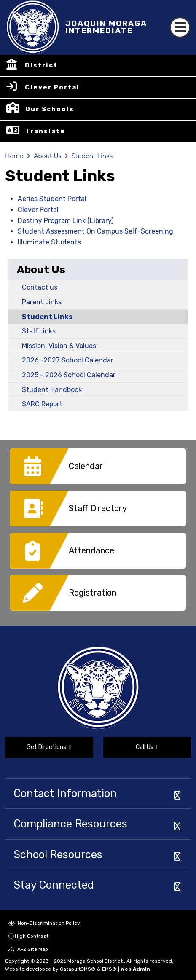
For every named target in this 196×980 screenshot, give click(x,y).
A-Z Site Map (28, 949)
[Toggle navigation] (180, 27)
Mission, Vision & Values (59, 346)
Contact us (40, 287)
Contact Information (65, 793)
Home (14, 156)
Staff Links (39, 331)
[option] (98, 470)
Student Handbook (52, 390)
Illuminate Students (49, 242)
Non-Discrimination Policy (44, 923)
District (41, 65)
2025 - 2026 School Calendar (69, 375)
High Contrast (32, 936)
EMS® (109, 969)
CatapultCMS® (78, 969)
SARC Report (42, 404)
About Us (47, 156)
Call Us (147, 747)
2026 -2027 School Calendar (68, 360)
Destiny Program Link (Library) (66, 221)
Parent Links (42, 302)
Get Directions (49, 747)
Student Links (92, 156)
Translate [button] (45, 131)
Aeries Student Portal (52, 199)
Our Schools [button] (50, 109)
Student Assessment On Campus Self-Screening (95, 231)
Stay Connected (54, 885)
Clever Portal (52, 87)
